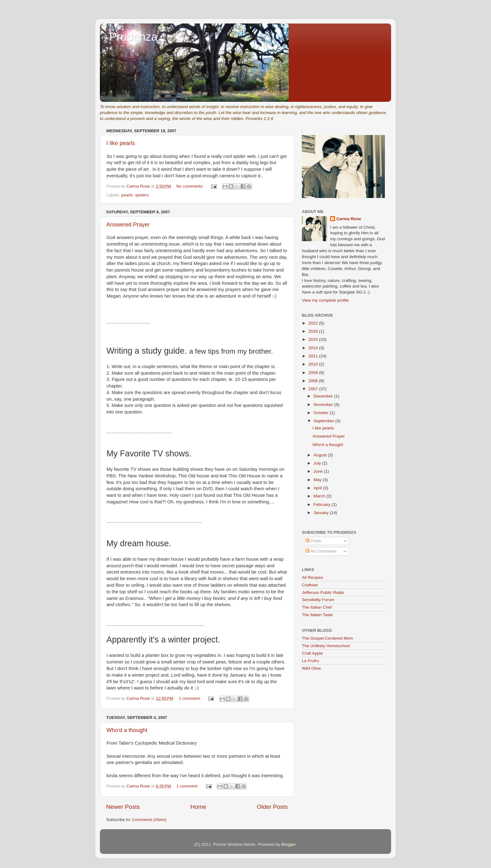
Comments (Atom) (149, 820)
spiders (142, 195)
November (324, 405)
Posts (313, 541)
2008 (314, 381)
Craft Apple (312, 653)
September (324, 421)
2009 (314, 373)
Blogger (288, 844)
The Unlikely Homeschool (326, 646)
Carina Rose (349, 219)
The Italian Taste (317, 615)
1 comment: (190, 698)
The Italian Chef (317, 607)
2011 (314, 356)
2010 (314, 364)
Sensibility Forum (318, 600)
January (322, 513)
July (318, 463)
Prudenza (133, 37)
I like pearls (121, 143)
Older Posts (272, 807)
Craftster (310, 585)
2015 (314, 339)
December (324, 396)
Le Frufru (310, 661)
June (319, 471)
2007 (314, 389)
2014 (314, 348)
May (318, 480)
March (320, 496)
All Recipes (313, 577)
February (323, 504)
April (318, 488)
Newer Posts (123, 807)
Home (198, 807)
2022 (314, 323)
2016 (314, 331)
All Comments (321, 551)
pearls (127, 195)
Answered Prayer (128, 225)
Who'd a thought (127, 730)
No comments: (191, 186)
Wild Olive (311, 668)
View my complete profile (325, 300)
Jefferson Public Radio (323, 593)
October (322, 413)
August (321, 455)
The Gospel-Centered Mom (328, 638)
